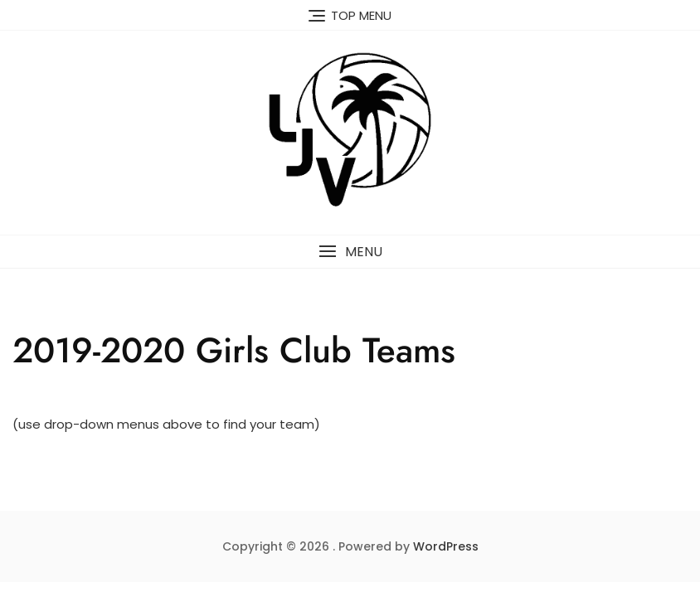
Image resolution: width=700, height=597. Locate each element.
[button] (350, 252)
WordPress (446, 546)
